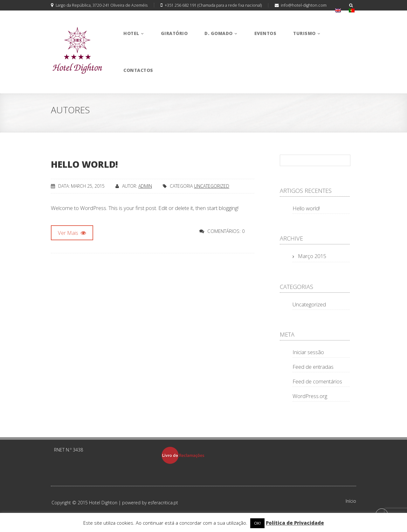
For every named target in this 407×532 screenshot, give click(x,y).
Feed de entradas (313, 367)
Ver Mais (72, 233)
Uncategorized (212, 186)
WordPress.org (310, 396)
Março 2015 (312, 256)
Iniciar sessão (308, 352)
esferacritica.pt (163, 503)
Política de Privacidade (295, 523)
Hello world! (84, 164)
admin (145, 186)
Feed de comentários (317, 381)
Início (351, 501)
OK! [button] (257, 523)
